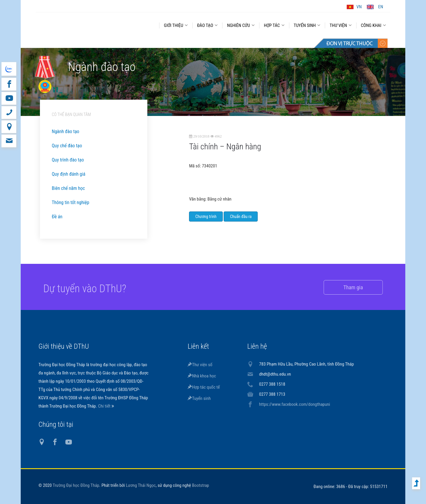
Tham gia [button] (346, 287)
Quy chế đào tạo (67, 146)
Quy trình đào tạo (68, 160)
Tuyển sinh (199, 398)
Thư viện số (200, 365)
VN (359, 7)
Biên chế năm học (68, 188)
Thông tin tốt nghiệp (71, 202)
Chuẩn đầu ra (241, 217)
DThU (93, 24)
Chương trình (206, 217)
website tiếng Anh (9, 69)
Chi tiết (105, 406)
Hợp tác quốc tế (204, 387)
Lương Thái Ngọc (141, 485)
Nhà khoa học (202, 376)
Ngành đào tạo (66, 131)
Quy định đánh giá (68, 174)
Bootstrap (201, 485)
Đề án (57, 217)
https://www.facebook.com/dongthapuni (295, 404)
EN (381, 7)
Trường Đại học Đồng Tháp (76, 485)
